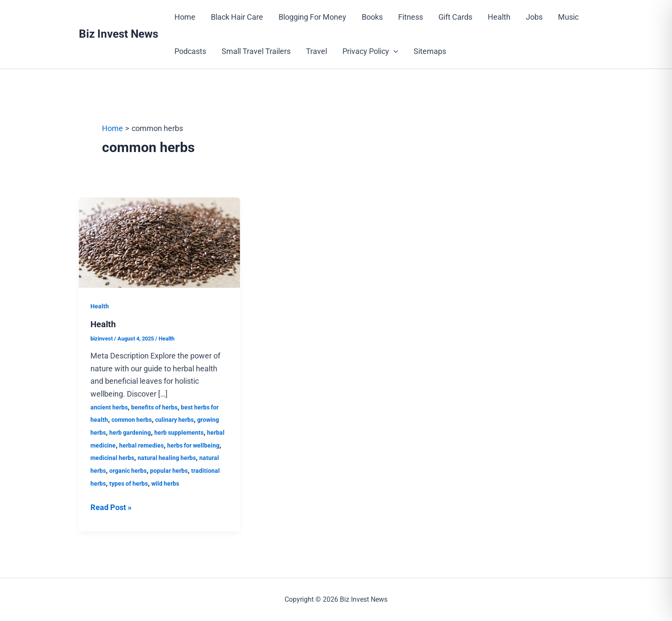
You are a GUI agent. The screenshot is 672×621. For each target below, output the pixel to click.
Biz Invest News (118, 34)
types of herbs (129, 484)
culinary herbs (174, 420)
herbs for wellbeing (193, 445)
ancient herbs (109, 407)
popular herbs (169, 471)
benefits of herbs (154, 407)
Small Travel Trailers (256, 51)
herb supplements (179, 433)
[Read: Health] (159, 242)
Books (372, 17)
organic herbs (128, 471)
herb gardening (130, 433)
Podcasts (190, 51)
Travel (316, 51)
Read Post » (111, 506)
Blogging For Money (312, 17)
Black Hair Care (237, 17)
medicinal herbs (112, 458)
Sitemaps (430, 51)
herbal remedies (141, 445)
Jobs (534, 17)
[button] (394, 51)
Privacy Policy (370, 51)
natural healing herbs (167, 458)
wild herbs (165, 484)
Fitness (411, 17)
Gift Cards (455, 17)
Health (499, 17)
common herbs (132, 420)
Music (568, 17)
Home (185, 17)
